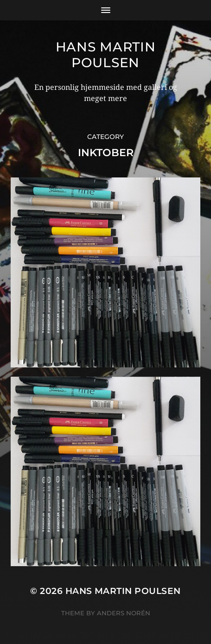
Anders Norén (124, 613)
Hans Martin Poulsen (106, 55)
